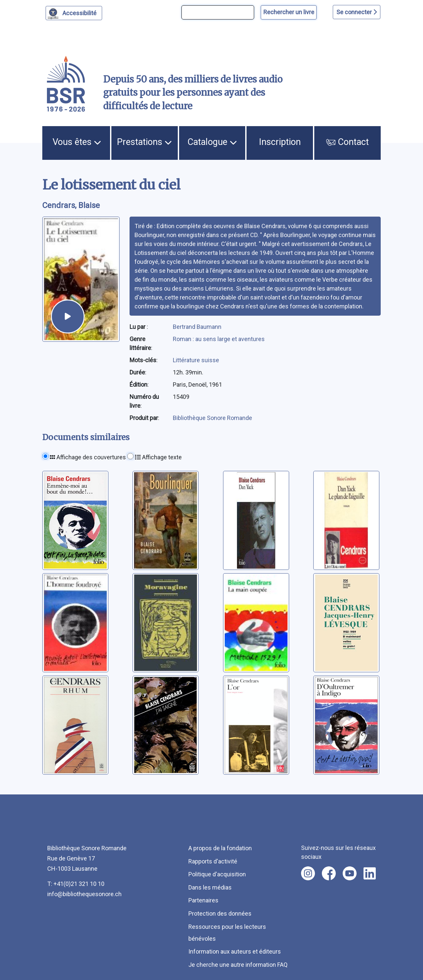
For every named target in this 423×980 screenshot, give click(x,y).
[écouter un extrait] (68, 316)
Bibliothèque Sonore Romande (212, 418)
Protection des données (220, 913)
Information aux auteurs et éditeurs (235, 951)
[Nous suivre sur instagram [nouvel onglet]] (308, 873)
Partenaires (203, 900)
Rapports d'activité (213, 861)
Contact (347, 142)
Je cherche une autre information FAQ (238, 965)
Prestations (144, 142)
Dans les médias (210, 887)
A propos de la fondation (220, 848)
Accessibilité (80, 12)
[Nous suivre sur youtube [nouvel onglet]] (350, 873)
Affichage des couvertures (88, 457)
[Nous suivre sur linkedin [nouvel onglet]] (370, 873)
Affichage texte (158, 457)
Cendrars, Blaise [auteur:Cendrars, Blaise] (71, 205)
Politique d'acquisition (217, 874)
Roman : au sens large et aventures (219, 339)
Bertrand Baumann (197, 327)
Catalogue (212, 142)
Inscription (280, 142)
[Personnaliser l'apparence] (74, 13)
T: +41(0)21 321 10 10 (76, 884)
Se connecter (357, 12)
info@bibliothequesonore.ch (84, 894)
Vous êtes (77, 142)
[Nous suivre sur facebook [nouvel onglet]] (329, 873)
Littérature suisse (196, 360)
